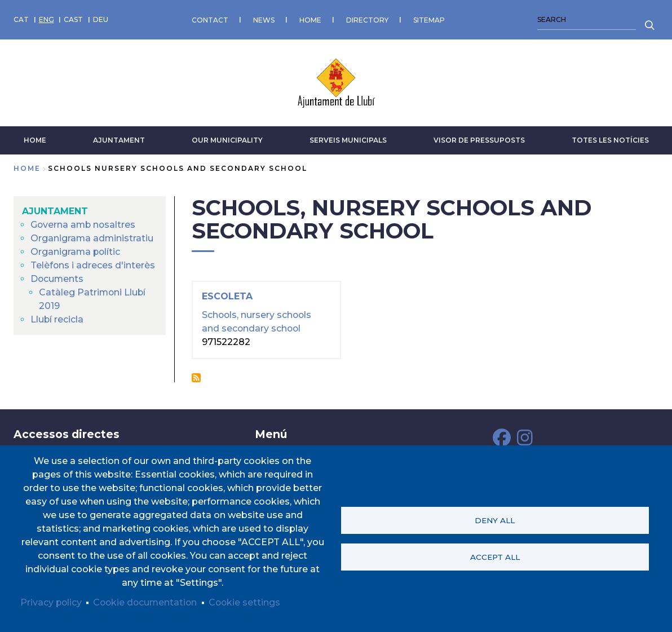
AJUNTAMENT (119, 140)
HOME (310, 19)
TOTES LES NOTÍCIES (610, 140)
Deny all (495, 520)
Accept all (495, 557)
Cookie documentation (147, 602)
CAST (73, 19)
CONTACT (210, 19)
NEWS (264, 19)
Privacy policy (52, 602)
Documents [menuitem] (58, 278)
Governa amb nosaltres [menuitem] (84, 224)
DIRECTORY (367, 19)
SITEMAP (429, 19)
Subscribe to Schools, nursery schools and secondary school (196, 377)
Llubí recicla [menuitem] (57, 319)
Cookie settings (249, 602)
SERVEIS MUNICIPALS (348, 140)
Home (27, 168)
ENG (47, 19)
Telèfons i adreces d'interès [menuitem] (93, 265)
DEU (101, 19)
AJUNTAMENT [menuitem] (55, 211)
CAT (21, 19)
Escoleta (227, 296)
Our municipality (227, 140)
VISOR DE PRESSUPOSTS (479, 140)
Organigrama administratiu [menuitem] (92, 238)
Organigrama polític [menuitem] (76, 251)
